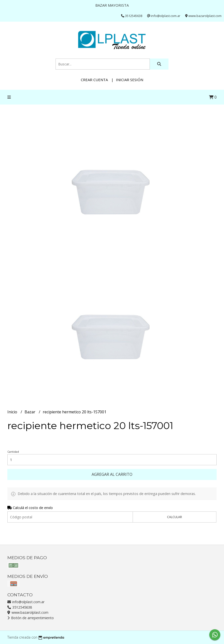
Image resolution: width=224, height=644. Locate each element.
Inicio (13, 412)
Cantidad (13, 452)
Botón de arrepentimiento (31, 618)
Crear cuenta (94, 80)
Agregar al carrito (112, 474)
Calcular (175, 517)
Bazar (30, 412)
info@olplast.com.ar (26, 602)
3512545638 (20, 607)
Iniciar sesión (130, 80)
